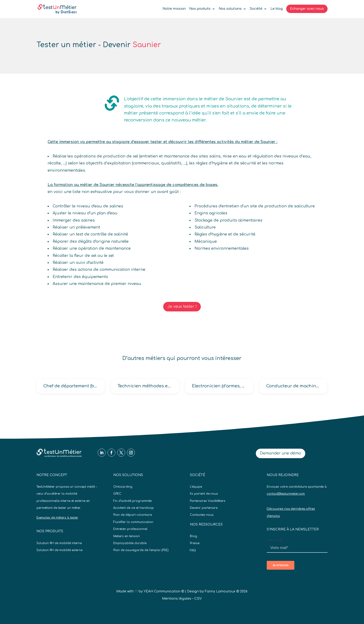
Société (256, 9)
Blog (193, 536)
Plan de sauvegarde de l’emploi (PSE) (141, 550)
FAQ (193, 550)
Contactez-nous (202, 515)
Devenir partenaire (204, 508)
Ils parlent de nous (204, 494)
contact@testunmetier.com (286, 494)
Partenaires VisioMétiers (208, 501)
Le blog (277, 9)
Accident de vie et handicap (134, 508)
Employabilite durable (130, 543)
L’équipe (196, 487)
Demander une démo (281, 453)
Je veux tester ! (182, 307)
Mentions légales (177, 599)
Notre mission (174, 9)
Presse (195, 543)
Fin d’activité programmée (132, 501)
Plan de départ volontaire (133, 515)
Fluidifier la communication (133, 522)
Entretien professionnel (130, 529)
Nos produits (200, 9)
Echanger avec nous (307, 9)
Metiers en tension (127, 536)
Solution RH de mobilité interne (59, 543)
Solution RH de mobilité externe (59, 550)
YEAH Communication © (164, 591)
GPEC (117, 494)
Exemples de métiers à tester (57, 518)
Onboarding (123, 487)
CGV (198, 599)
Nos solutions (230, 9)
